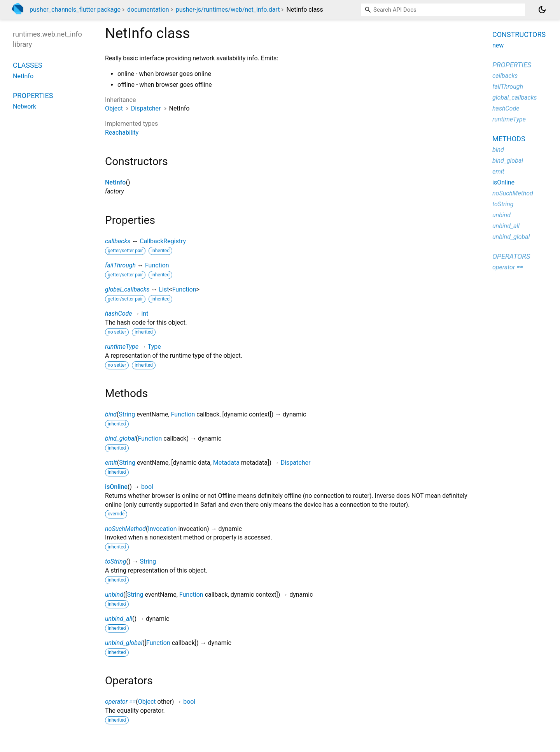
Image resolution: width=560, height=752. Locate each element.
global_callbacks (127, 289)
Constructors (519, 34)
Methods (509, 139)
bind (111, 414)
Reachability (122, 133)
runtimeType (122, 347)
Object (114, 108)
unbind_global (124, 643)
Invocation (162, 529)
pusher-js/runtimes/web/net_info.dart (228, 10)
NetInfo (115, 182)
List (164, 289)
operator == (120, 702)
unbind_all (119, 619)
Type (154, 347)
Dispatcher (146, 108)
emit (111, 463)
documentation (148, 10)
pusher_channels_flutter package (75, 10)
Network (24, 106)
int (145, 314)
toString (115, 561)
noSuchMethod (125, 529)
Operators (511, 256)
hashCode (118, 314)
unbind (114, 595)
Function (157, 265)
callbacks (118, 241)
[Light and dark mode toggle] (542, 10)
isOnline (116, 487)
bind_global (120, 438)
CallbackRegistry (163, 241)
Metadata (226, 463)
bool (147, 487)
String (127, 414)
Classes (28, 65)
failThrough (120, 265)
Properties (33, 96)
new (498, 45)
